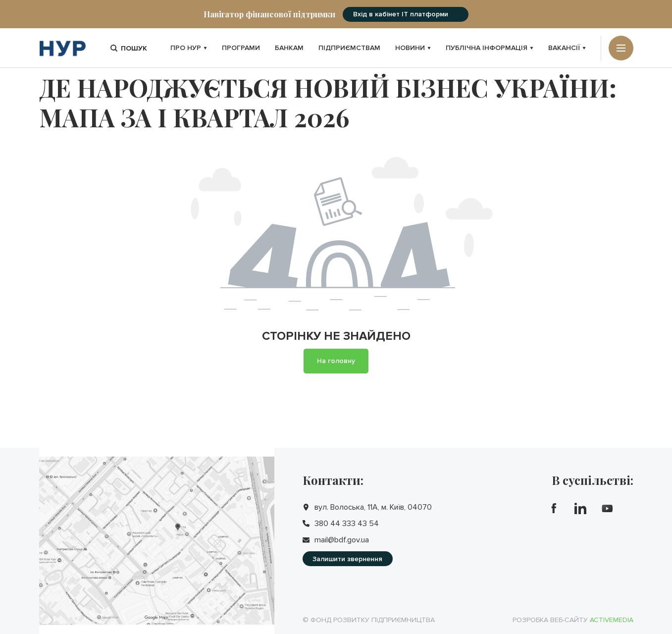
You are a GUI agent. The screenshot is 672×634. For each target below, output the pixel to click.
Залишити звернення (347, 559)
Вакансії (567, 48)
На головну (336, 361)
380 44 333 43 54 (347, 524)
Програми (241, 48)
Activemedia (612, 620)
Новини (413, 48)
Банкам (289, 48)
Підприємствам (349, 48)
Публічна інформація (490, 48)
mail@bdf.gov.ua (342, 540)
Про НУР (189, 48)
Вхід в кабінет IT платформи (401, 14)
